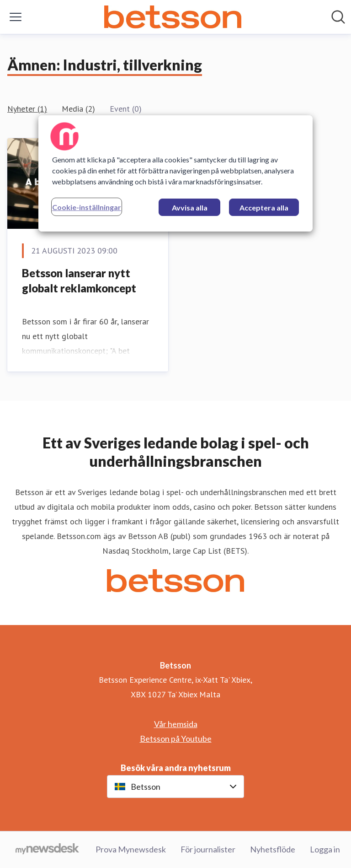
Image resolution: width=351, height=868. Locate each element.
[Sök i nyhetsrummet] (338, 17)
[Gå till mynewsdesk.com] (47, 850)
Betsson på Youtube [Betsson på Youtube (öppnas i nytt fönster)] (176, 739)
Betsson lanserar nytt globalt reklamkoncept (79, 281)
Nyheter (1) (27, 109)
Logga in (325, 849)
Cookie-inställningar (87, 207)
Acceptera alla (264, 208)
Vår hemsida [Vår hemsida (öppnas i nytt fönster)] (176, 724)
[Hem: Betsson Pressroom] (173, 17)
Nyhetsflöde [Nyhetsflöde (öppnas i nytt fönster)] (273, 849)
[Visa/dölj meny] (16, 17)
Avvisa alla (190, 208)
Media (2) (78, 109)
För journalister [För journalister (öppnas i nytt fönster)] (208, 849)
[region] (175, 173)
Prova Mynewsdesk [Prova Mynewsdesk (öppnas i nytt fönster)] (131, 849)
